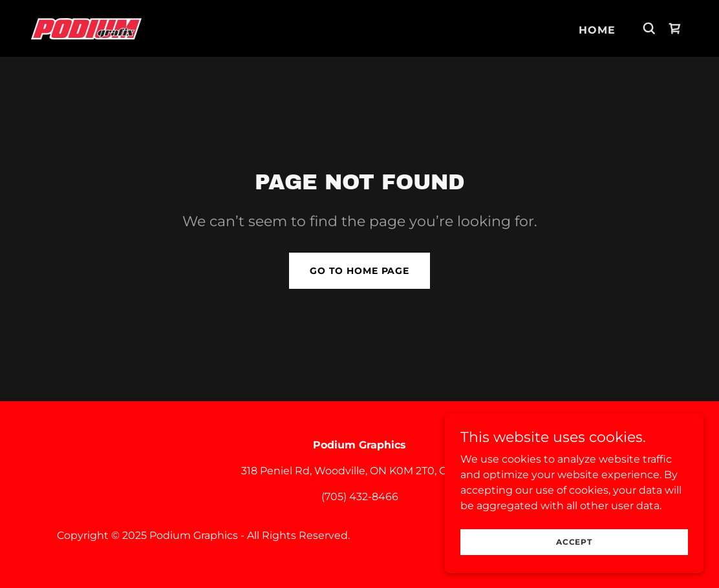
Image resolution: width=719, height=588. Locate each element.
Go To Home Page (359, 271)
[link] (86, 27)
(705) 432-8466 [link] (360, 497)
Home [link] (597, 30)
